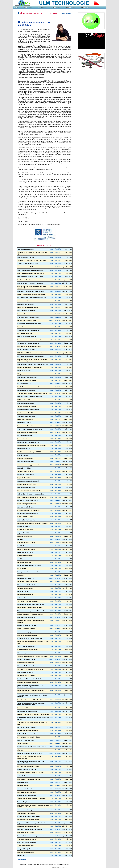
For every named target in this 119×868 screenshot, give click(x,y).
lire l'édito (58, 249)
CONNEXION (86, 8)
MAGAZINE (28, 8)
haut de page (22, 860)
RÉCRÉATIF (70, 8)
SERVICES (42, 8)
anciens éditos (67, 14)
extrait (52, 249)
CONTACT (56, 8)
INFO (16, 8)
